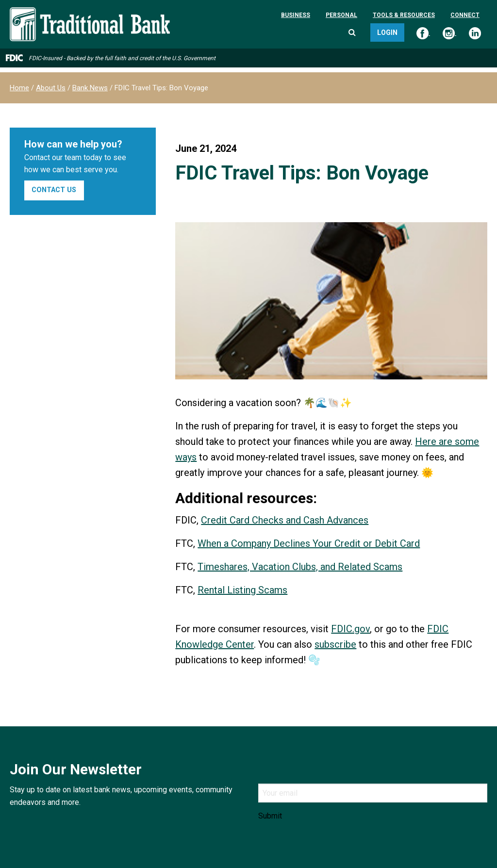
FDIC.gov (350, 629)
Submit (270, 816)
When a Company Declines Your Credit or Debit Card (309, 543)
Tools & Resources (404, 15)
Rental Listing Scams (242, 590)
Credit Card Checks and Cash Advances (285, 520)
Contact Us (54, 190)
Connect (465, 15)
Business (296, 15)
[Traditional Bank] (90, 13)
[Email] (373, 793)
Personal (341, 15)
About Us (51, 88)
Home (19, 88)
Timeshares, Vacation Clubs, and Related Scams (300, 567)
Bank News (90, 88)
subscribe (335, 644)
